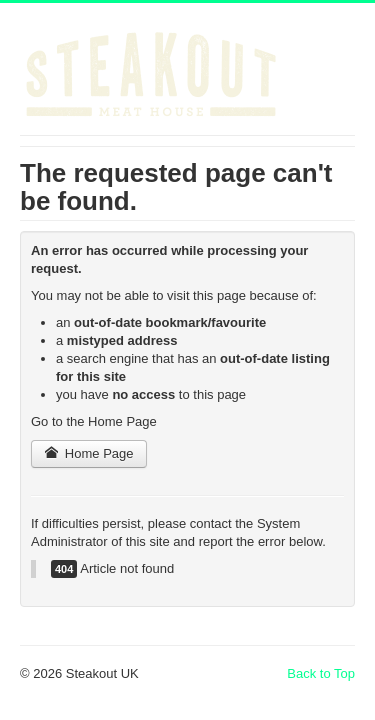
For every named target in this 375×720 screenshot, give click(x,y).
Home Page (89, 453)
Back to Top (321, 673)
